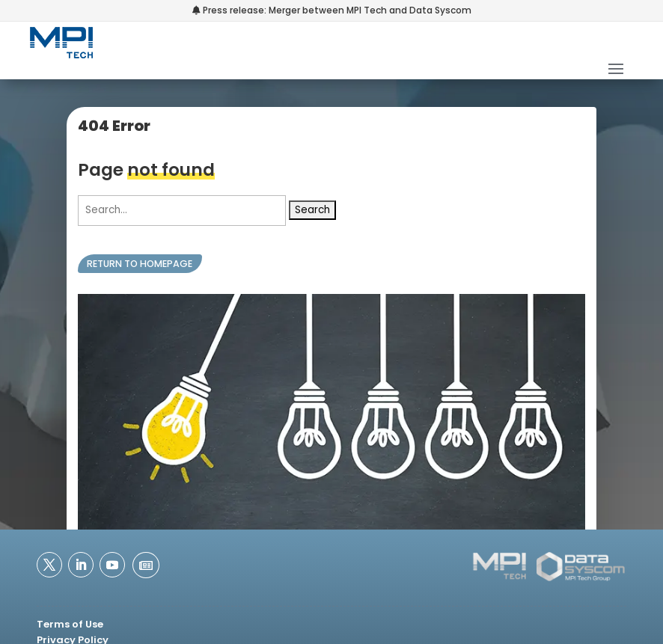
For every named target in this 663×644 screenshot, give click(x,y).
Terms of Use (70, 624)
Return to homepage (140, 264)
